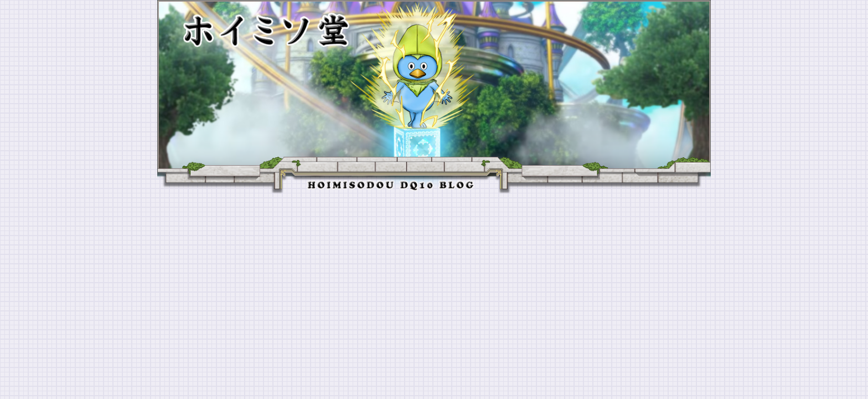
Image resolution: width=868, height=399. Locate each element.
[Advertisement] (434, 277)
